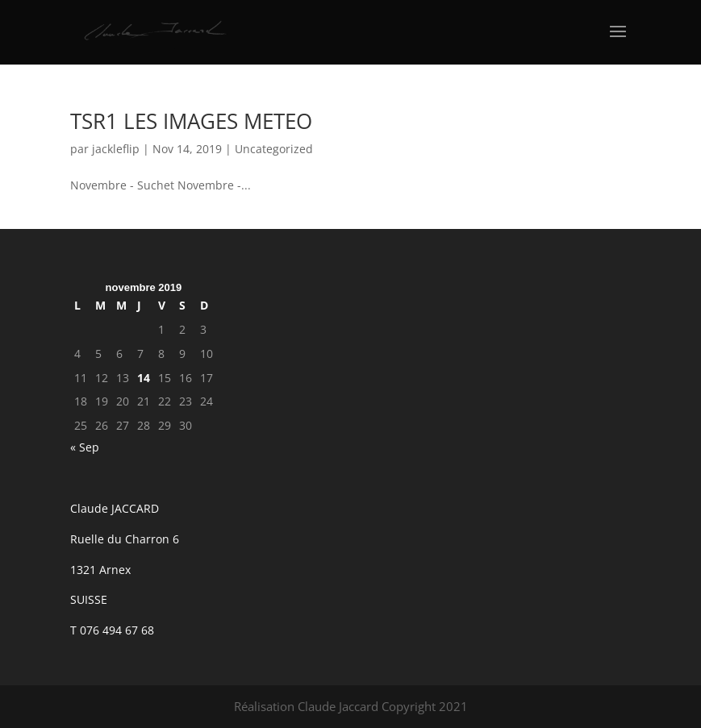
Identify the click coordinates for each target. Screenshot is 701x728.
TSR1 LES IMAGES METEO (191, 121)
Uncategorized (274, 149)
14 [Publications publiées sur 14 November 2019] (144, 378)
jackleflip (116, 149)
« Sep (85, 447)
